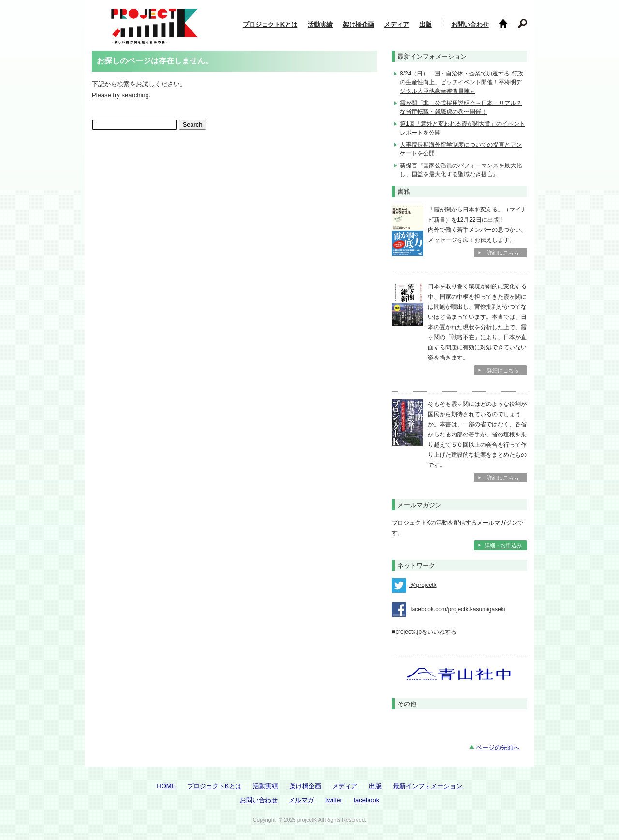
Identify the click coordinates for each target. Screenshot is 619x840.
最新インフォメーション (428, 786)
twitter (334, 800)
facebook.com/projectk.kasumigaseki (448, 610)
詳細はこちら (503, 253)
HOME (166, 786)
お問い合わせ (470, 24)
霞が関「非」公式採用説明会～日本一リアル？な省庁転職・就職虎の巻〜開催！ (461, 107)
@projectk (414, 585)
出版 (426, 24)
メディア (397, 24)
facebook (366, 800)
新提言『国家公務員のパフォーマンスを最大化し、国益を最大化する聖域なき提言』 (461, 170)
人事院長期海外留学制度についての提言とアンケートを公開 (461, 149)
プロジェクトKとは (270, 24)
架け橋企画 (359, 24)
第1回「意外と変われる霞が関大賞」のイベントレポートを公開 (463, 128)
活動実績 (320, 24)
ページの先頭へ (498, 747)
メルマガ (301, 800)
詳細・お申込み (503, 545)
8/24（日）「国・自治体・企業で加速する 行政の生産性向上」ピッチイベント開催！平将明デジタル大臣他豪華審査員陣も (462, 82)
